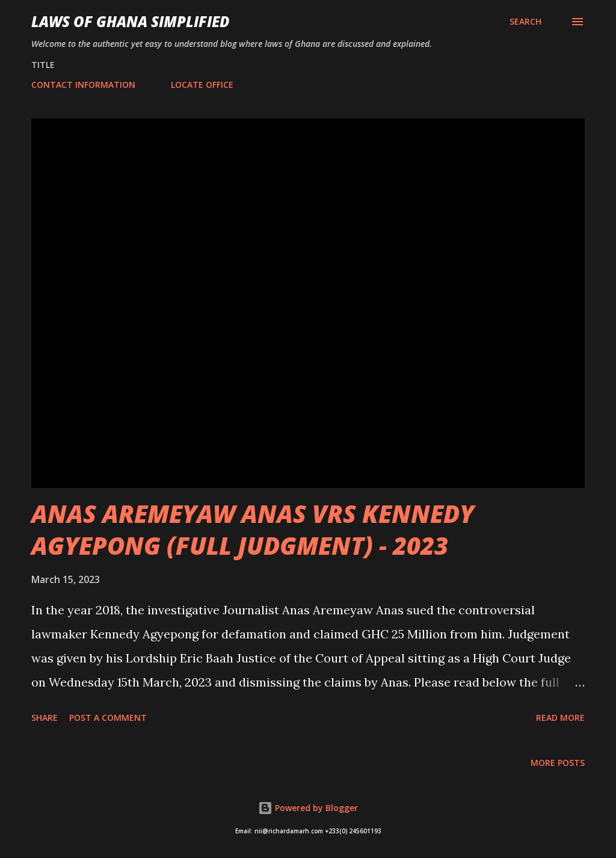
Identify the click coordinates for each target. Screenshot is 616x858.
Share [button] (45, 718)
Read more (560, 718)
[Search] (525, 22)
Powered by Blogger (308, 808)
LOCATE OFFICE (202, 85)
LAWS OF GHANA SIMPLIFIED (130, 21)
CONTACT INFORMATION (83, 85)
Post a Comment (108, 718)
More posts (558, 763)
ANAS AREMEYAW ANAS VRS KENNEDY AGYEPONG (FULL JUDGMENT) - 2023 (253, 529)
